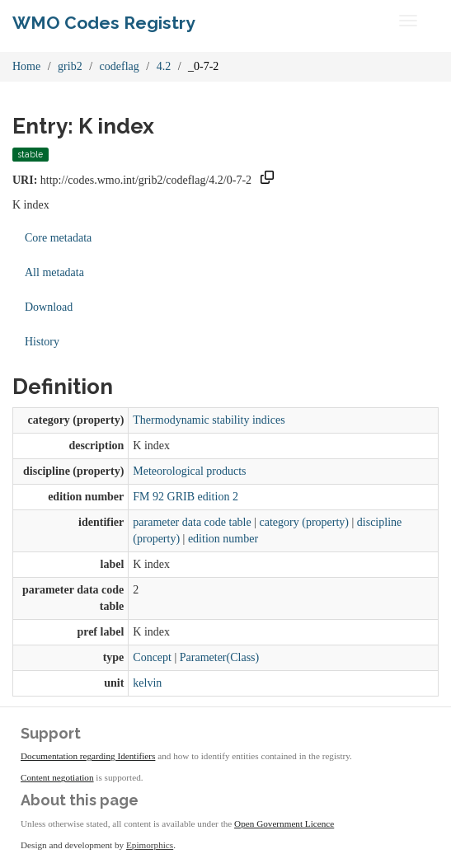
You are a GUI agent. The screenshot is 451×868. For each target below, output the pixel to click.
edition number (223, 539)
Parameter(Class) (219, 657)
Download (49, 307)
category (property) (304, 522)
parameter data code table (192, 522)
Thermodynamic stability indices (209, 420)
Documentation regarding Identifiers (88, 756)
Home (26, 66)
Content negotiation (57, 777)
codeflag (120, 66)
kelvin (147, 683)
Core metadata (58, 238)
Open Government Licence (284, 823)
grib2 (70, 66)
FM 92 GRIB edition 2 (186, 497)
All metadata (54, 272)
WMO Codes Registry (104, 23)
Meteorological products (189, 471)
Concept (152, 657)
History (42, 342)
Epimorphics (150, 845)
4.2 (164, 66)
